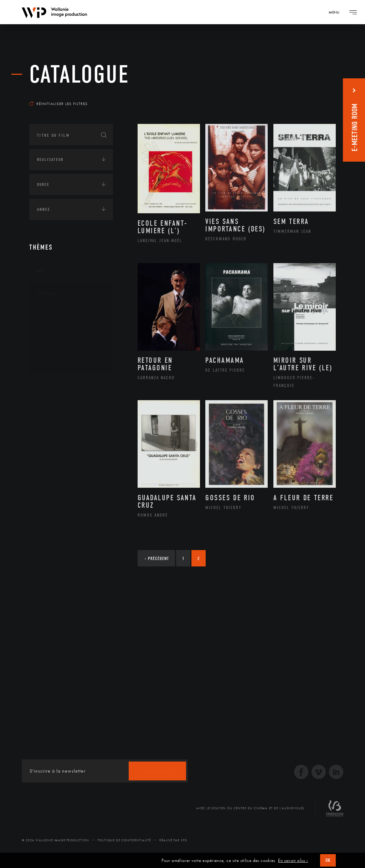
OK (328, 860)
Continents (49, 293)
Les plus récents (311, 94)
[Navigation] (336, 12)
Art (40, 271)
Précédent (157, 558)
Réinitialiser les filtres (58, 104)
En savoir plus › (293, 861)
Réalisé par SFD (173, 840)
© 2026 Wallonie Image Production (55, 840)
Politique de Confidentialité (124, 840)
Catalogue (79, 75)
